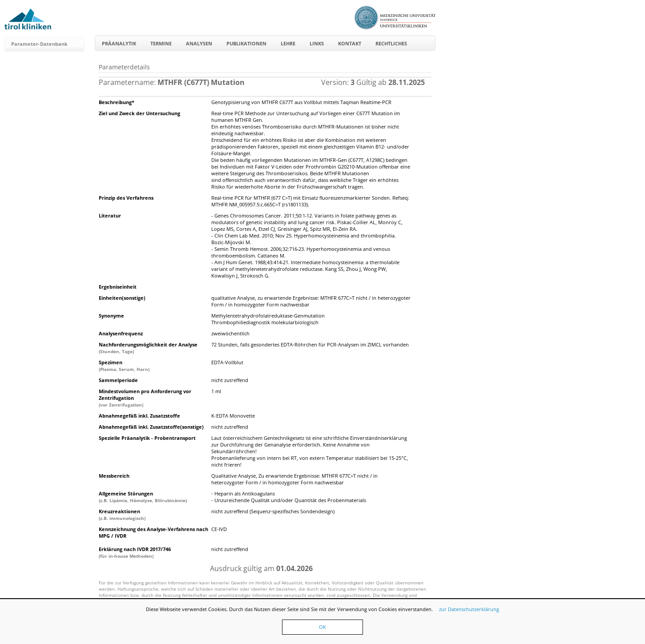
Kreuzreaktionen (122, 515)
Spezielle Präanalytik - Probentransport (147, 438)
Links (317, 43)
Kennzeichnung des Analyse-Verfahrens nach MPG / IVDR (153, 532)
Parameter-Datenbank (39, 44)
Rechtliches (391, 43)
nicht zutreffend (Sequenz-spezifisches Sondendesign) (273, 511)
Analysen (199, 43)
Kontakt (350, 43)
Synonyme (111, 316)
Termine (161, 43)
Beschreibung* (117, 102)
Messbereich (114, 476)
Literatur (110, 215)
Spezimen (124, 366)
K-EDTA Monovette (233, 416)
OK (322, 627)
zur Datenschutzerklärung (469, 609)
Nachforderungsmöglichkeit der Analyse (148, 348)
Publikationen (246, 43)
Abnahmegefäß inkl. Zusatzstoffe (139, 416)
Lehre (288, 43)
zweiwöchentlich (230, 333)
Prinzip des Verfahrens (126, 198)
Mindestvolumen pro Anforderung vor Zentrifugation (145, 398)
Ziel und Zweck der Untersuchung (139, 113)
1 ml (216, 391)
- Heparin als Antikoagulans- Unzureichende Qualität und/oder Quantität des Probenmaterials (289, 497)
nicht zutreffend (230, 380)
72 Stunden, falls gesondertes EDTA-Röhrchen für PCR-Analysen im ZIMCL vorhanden (310, 344)
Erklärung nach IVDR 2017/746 (135, 552)
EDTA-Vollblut (227, 362)
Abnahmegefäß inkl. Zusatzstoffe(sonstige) (151, 427)
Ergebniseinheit (118, 287)
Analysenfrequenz (121, 333)
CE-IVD (219, 529)
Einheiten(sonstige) (122, 298)
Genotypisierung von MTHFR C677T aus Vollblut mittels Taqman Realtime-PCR (301, 102)
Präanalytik (119, 43)
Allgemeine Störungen (143, 497)
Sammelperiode (118, 380)
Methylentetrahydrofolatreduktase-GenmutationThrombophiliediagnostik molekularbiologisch (268, 319)
